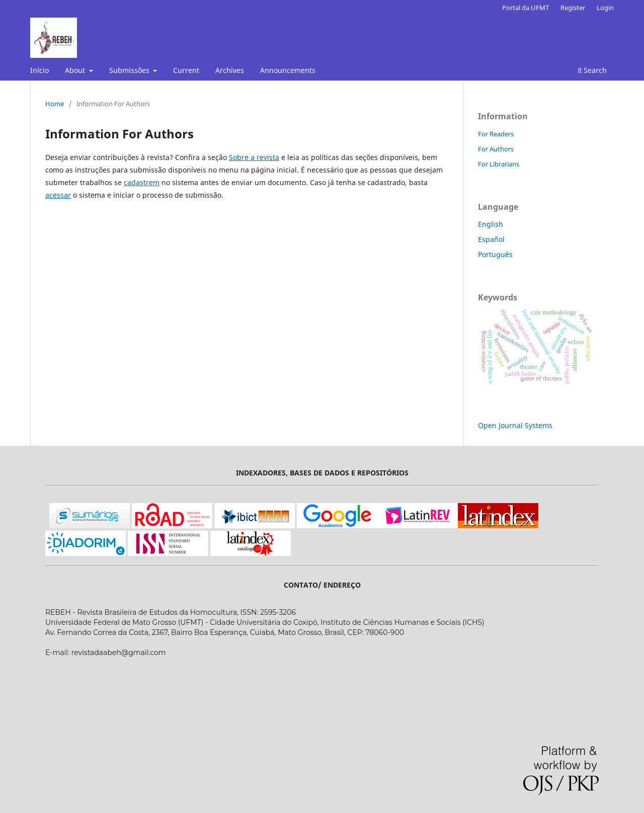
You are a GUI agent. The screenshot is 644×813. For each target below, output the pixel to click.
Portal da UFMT (526, 8)
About (76, 70)
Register (573, 8)
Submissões (130, 70)
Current (186, 70)
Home (55, 104)
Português (495, 254)
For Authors (496, 149)
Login (605, 8)
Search (592, 70)
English (491, 224)
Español (491, 239)
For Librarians (499, 164)
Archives (230, 70)
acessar (58, 195)
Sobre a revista (254, 157)
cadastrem (142, 182)
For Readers (496, 134)
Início (39, 70)
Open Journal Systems (515, 425)
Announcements (288, 70)
